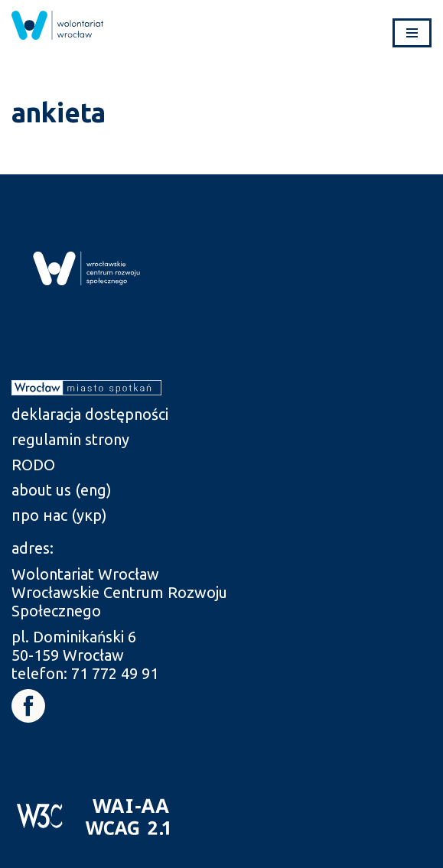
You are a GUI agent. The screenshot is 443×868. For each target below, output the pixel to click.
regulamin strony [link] (70, 439)
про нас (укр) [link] (59, 515)
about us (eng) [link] (62, 490)
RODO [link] (33, 465)
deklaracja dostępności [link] (90, 414)
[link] (57, 25)
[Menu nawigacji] (412, 33)
